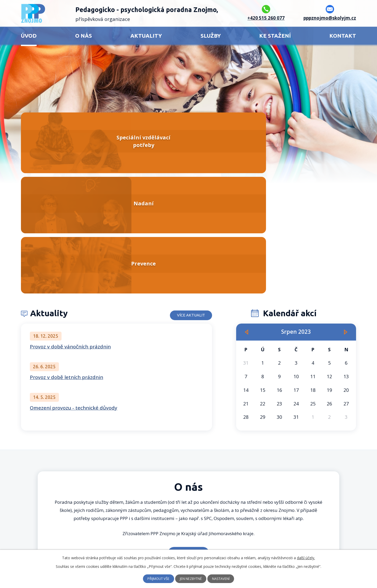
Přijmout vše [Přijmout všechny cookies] (155, 579)
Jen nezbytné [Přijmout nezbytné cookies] (191, 579)
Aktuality (146, 36)
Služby (211, 36)
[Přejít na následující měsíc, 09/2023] (346, 214)
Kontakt (343, 36)
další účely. (306, 558)
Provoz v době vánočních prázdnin (70, 228)
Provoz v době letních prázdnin (66, 259)
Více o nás (189, 435)
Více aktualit (186, 195)
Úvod (29, 36)
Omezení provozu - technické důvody (74, 290)
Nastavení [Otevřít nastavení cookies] (224, 579)
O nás (84, 36)
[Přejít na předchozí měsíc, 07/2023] (246, 214)
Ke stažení (275, 36)
